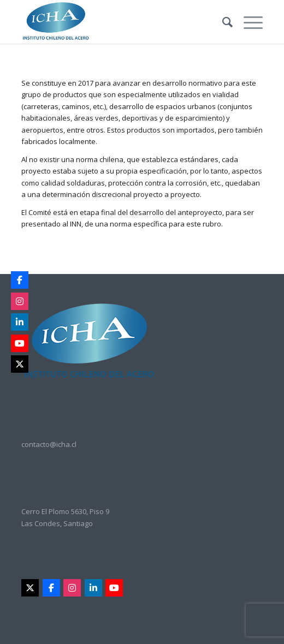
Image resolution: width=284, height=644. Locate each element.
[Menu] (248, 22)
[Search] (222, 22)
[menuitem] (222, 22)
